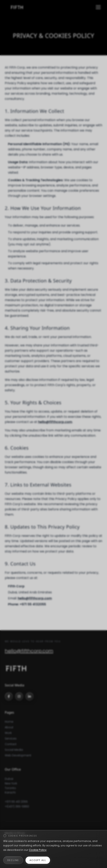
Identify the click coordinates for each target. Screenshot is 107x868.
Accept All (38, 860)
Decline (13, 860)
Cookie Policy (38, 850)
